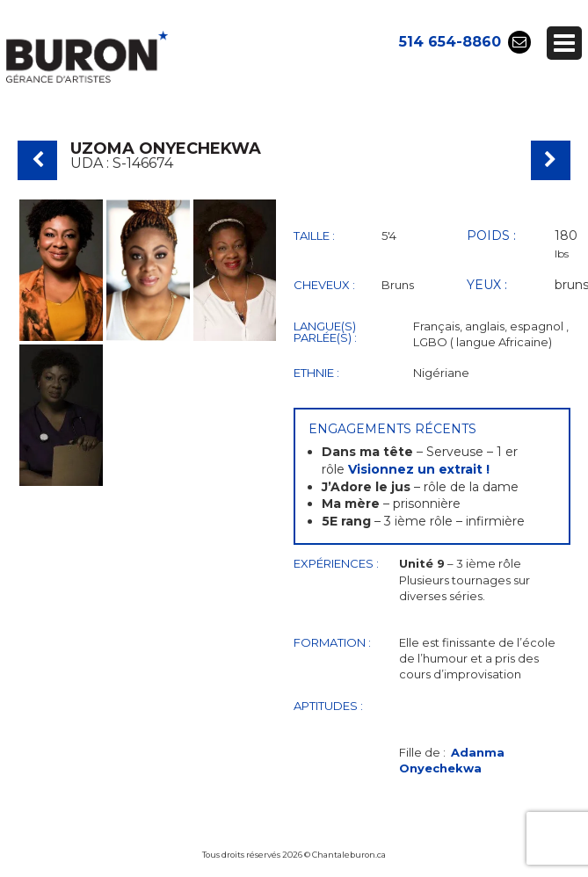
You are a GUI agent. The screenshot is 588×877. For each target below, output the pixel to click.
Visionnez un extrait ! (419, 469)
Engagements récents (392, 429)
